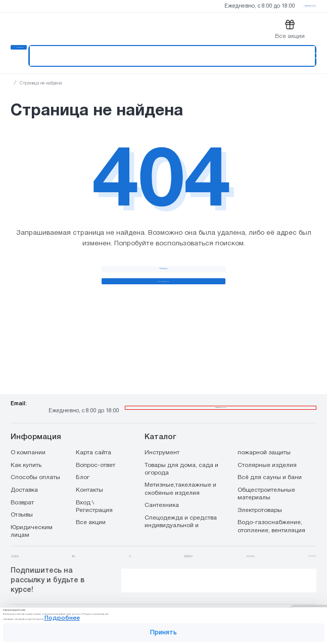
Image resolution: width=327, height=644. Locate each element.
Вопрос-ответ (96, 447)
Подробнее (237, 608)
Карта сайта (94, 434)
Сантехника (162, 487)
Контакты (89, 471)
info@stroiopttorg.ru (125, 391)
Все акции (91, 504)
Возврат (22, 484)
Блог (83, 459)
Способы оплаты (35, 459)
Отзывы (22, 496)
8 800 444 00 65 (220, 383)
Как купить (26, 447)
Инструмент (162, 434)
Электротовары (260, 492)
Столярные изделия (267, 447)
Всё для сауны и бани (270, 459)
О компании (28, 434)
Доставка (24, 471)
